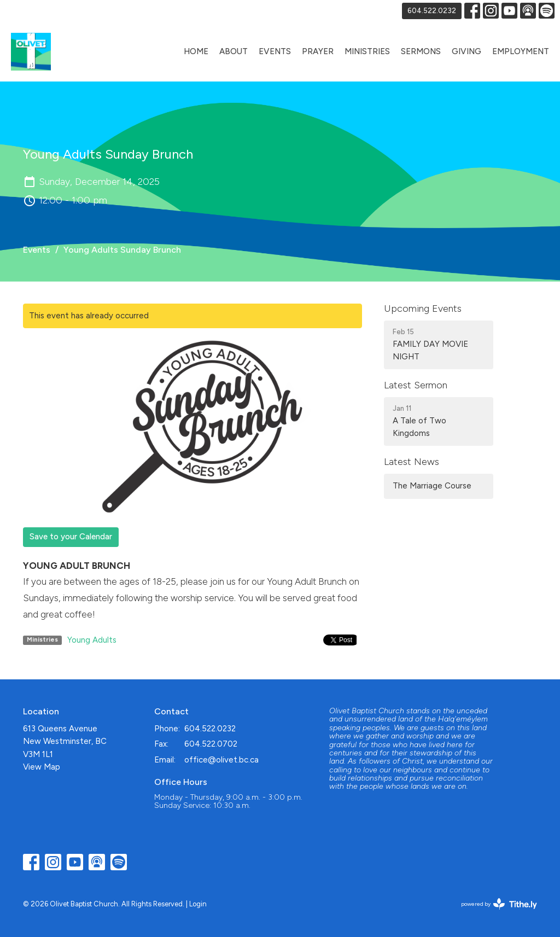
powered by (499, 904)
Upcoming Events (423, 309)
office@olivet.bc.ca (221, 760)
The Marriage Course (432, 486)
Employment (521, 51)
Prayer (318, 51)
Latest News (412, 462)
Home (196, 51)
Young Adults (92, 640)
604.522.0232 (432, 11)
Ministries (367, 51)
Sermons (421, 51)
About (234, 51)
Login (198, 904)
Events (275, 51)
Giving (466, 51)
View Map (42, 767)
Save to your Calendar (71, 537)
